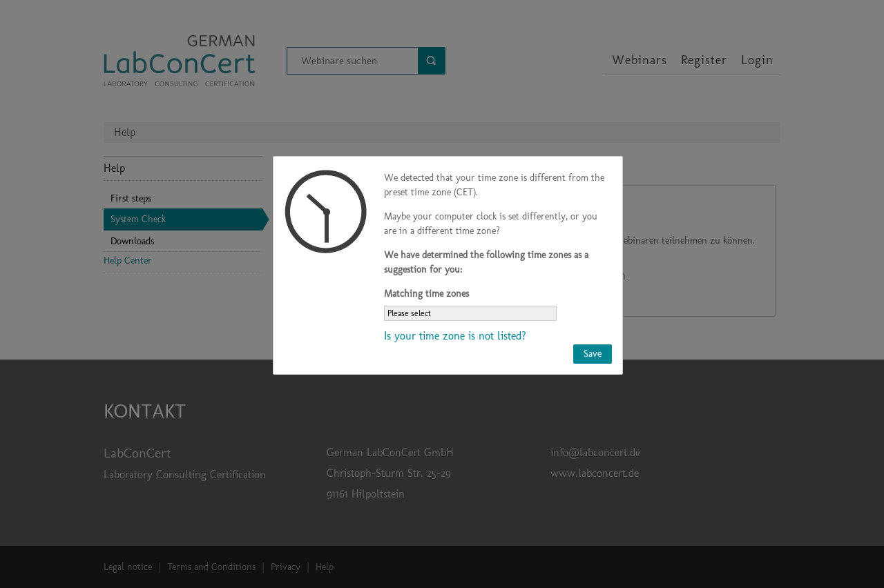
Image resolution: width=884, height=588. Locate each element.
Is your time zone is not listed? (455, 336)
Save (593, 354)
